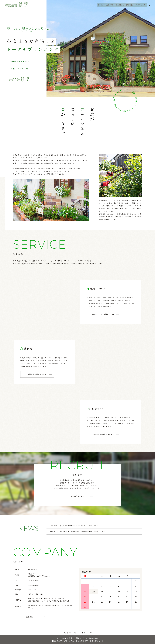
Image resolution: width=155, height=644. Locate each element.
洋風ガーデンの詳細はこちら (103, 314)
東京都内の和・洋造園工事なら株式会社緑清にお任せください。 (83, 531)
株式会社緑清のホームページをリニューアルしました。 (80, 526)
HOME (100, 5)
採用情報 (129, 5)
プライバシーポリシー (72, 633)
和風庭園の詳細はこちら (37, 374)
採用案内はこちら (78, 496)
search (149, 5)
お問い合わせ (141, 5)
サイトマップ (87, 633)
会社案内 (109, 5)
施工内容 (119, 5)
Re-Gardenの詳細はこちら (103, 434)
